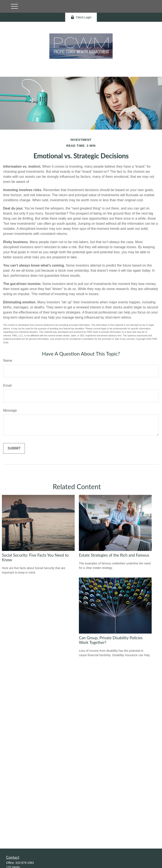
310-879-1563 (25, 863)
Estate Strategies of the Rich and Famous (114, 555)
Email (7, 385)
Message (10, 410)
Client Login (81, 17)
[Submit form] (14, 448)
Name (8, 361)
